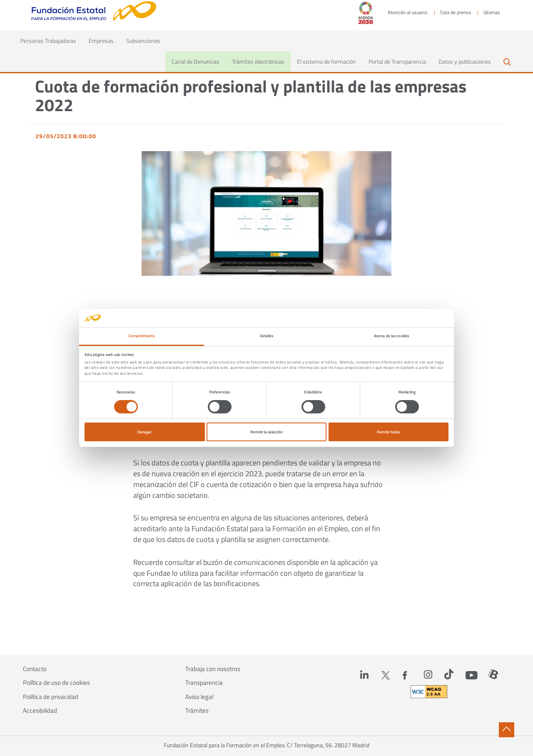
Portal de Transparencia (397, 61)
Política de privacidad (51, 697)
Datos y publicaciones (465, 61)
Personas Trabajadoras (51, 40)
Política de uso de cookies (56, 683)
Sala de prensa (456, 12)
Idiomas (492, 12)
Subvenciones (143, 41)
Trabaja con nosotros (213, 669)
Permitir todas (388, 432)
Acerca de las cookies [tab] (391, 336)
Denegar (144, 432)
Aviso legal (199, 697)
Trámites (197, 711)
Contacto (35, 669)
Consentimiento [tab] (141, 336)
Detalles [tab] (267, 336)
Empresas (101, 41)
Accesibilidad (40, 711)
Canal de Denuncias (196, 61)
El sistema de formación (326, 61)
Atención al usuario (407, 12)
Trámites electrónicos (258, 61)
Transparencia (204, 683)
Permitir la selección (266, 432)
